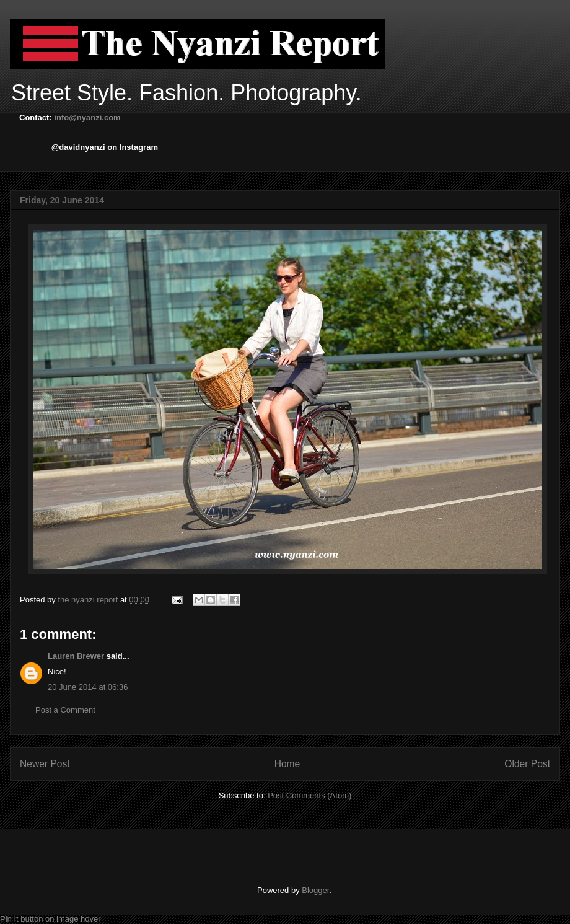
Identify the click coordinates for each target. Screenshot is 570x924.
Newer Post (45, 764)
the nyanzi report (89, 600)
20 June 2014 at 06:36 (88, 687)
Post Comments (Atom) (309, 795)
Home (287, 764)
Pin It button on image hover (50, 919)
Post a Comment (65, 710)
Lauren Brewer (76, 656)
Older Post (527, 764)
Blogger (315, 890)
